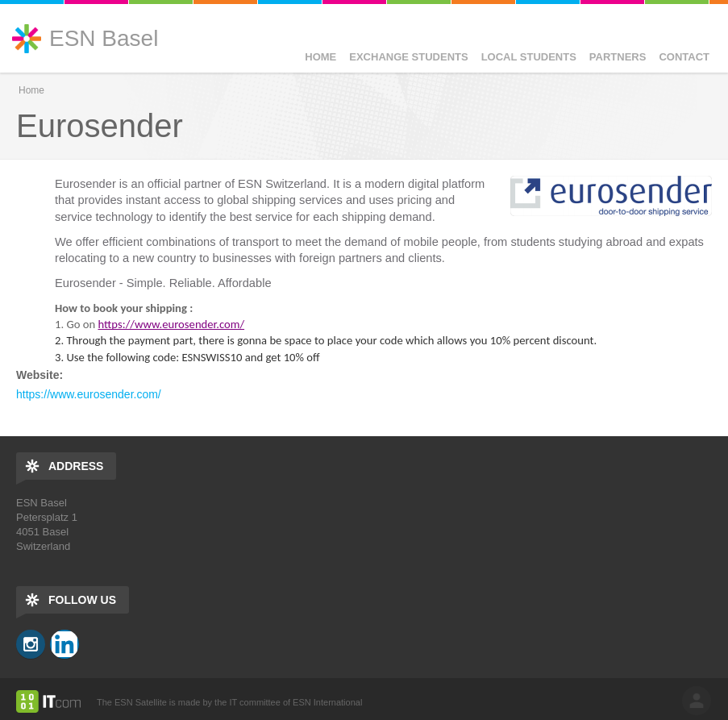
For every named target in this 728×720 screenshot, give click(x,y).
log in (697, 701)
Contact (684, 57)
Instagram (31, 644)
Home (320, 57)
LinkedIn (64, 644)
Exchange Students (408, 57)
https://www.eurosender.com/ (89, 394)
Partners (618, 57)
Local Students (529, 57)
